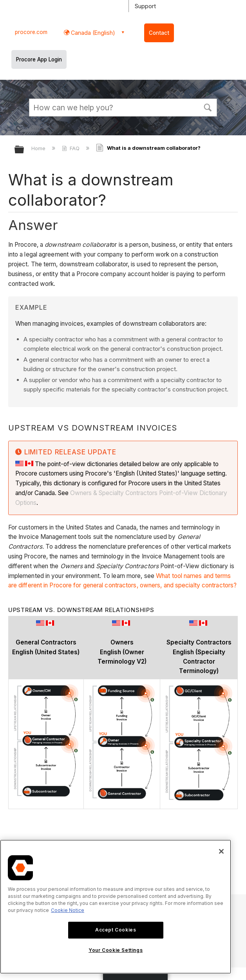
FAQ (71, 148)
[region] (116, 907)
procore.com (31, 32)
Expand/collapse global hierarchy (24, 150)
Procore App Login (39, 59)
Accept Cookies (116, 930)
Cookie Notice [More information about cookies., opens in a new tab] (68, 910)
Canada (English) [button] (92, 33)
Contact (159, 33)
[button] (208, 107)
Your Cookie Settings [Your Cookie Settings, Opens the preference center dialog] (116, 950)
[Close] (221, 851)
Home (39, 148)
